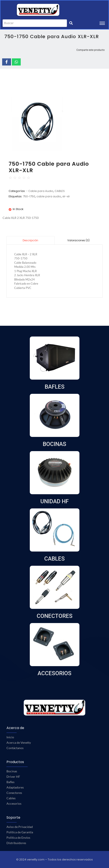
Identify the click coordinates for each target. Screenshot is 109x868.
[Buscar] (35, 23)
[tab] (31, 240)
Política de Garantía (20, 832)
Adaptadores (15, 787)
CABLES (60, 191)
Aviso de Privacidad (20, 827)
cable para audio (49, 196)
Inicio (10, 737)
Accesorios (14, 803)
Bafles (10, 782)
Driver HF (13, 777)
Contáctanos (15, 748)
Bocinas (12, 771)
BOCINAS (54, 444)
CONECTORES (55, 616)
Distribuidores (16, 843)
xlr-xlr (66, 196)
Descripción (30, 240)
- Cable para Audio (40, 191)
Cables (11, 798)
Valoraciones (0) (78, 240)
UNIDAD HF (54, 501)
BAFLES (55, 387)
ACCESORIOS (54, 673)
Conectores (14, 793)
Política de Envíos (18, 838)
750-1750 (29, 196)
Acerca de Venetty (19, 743)
